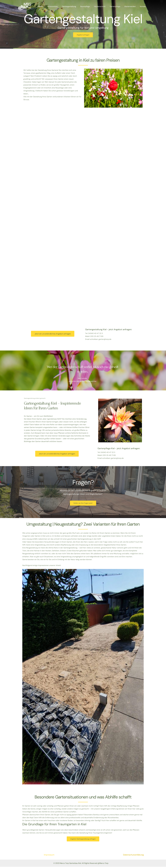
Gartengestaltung (73, 6)
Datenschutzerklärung (133, 856)
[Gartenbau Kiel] (24, 6)
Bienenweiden (131, 6)
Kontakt (143, 6)
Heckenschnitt (103, 6)
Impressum (49, 856)
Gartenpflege (117, 6)
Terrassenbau (58, 6)
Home (46, 6)
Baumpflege (89, 6)
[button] (83, 678)
